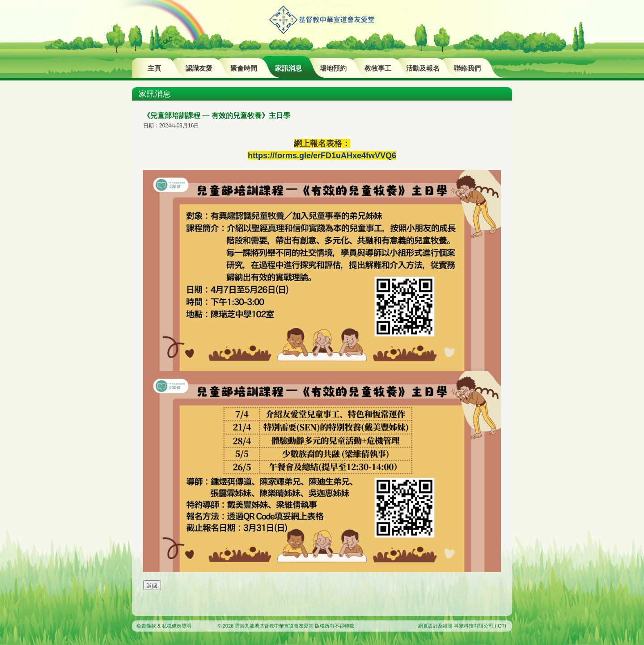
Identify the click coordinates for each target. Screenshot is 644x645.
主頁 (154, 68)
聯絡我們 (467, 68)
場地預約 (333, 68)
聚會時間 (244, 68)
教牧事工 (378, 68)
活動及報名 (423, 68)
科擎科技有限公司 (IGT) (480, 626)
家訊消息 (288, 68)
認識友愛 (199, 68)
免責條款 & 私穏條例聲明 (164, 626)
